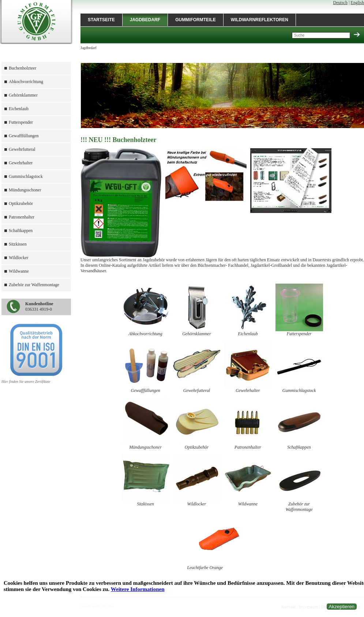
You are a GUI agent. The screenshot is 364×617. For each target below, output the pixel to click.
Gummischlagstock (26, 176)
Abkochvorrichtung (26, 82)
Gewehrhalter (21, 163)
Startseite (101, 20)
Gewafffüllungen (24, 136)
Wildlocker (19, 258)
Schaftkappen (21, 231)
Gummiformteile (196, 20)
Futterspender (21, 122)
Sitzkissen (18, 244)
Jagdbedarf (145, 20)
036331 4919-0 (39, 306)
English (357, 3)
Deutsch (340, 3)
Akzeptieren (342, 607)
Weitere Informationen (138, 589)
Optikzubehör (21, 203)
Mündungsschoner (25, 190)
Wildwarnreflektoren (260, 20)
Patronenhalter (22, 217)
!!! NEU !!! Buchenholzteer (118, 140)
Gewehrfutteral (22, 149)
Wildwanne (19, 271)
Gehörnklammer (23, 95)
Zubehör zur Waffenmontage (34, 285)
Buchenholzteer (22, 68)
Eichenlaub (19, 109)
